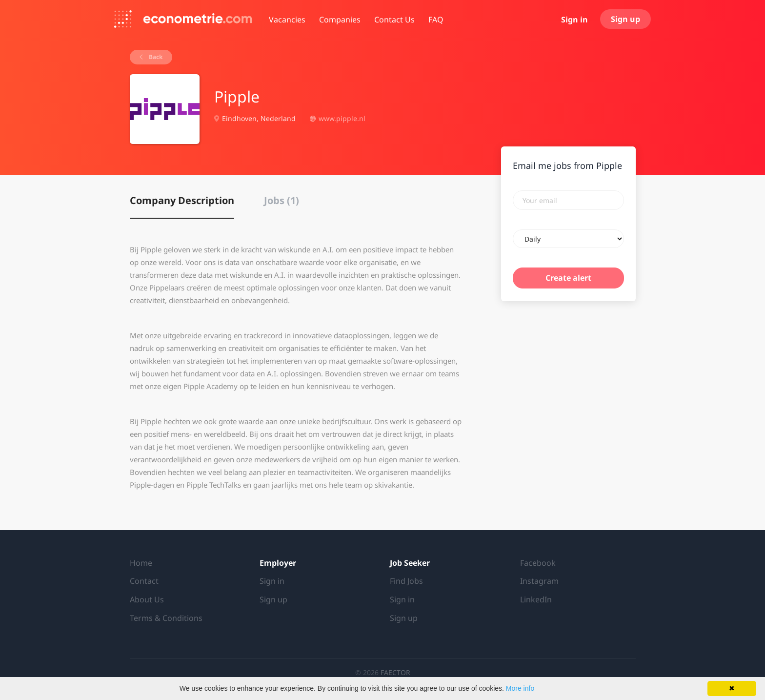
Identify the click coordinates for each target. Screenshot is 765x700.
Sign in (574, 20)
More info (520, 688)
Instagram (539, 581)
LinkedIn (536, 599)
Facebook (538, 563)
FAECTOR (395, 672)
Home (141, 563)
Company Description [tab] (182, 200)
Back (155, 57)
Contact (144, 581)
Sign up (625, 19)
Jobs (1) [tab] (282, 200)
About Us (147, 599)
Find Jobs (406, 581)
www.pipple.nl (342, 118)
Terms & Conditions (166, 618)
